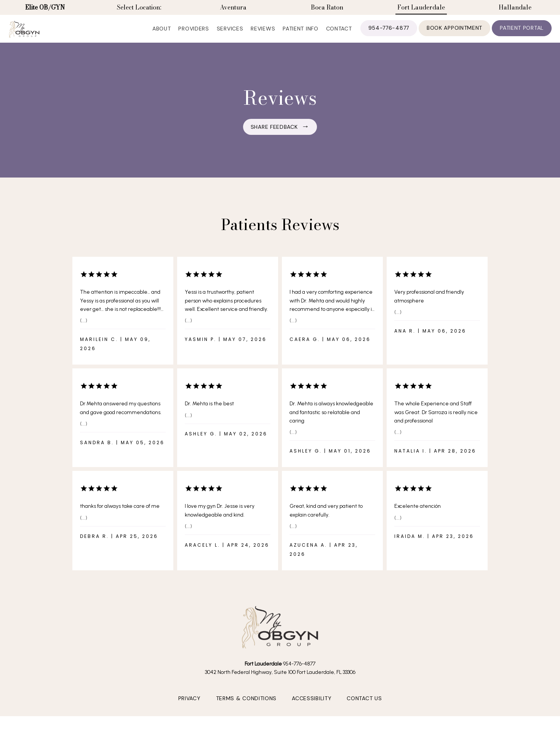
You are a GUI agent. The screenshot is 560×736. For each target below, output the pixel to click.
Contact (339, 34)
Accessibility (312, 712)
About (162, 34)
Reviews (263, 34)
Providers (194, 34)
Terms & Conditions (246, 712)
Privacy (190, 712)
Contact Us (364, 712)
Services (230, 34)
